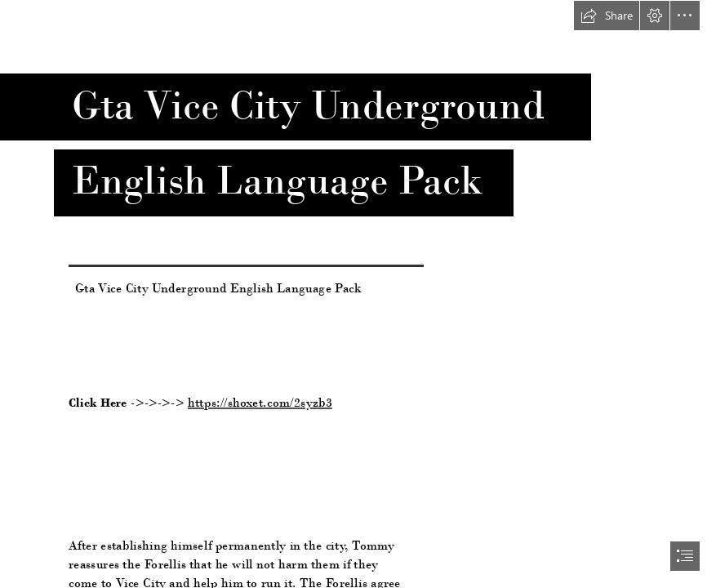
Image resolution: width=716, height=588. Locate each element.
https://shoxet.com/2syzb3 (260, 402)
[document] (358, 294)
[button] (607, 16)
